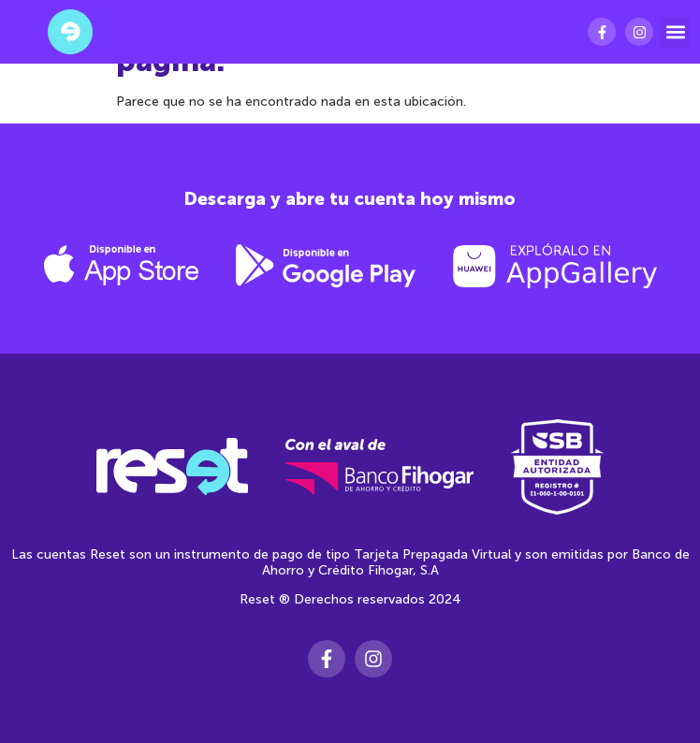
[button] (675, 32)
